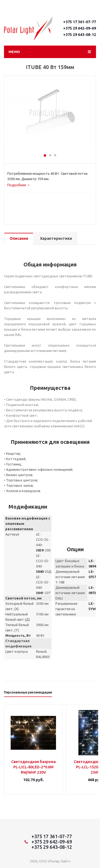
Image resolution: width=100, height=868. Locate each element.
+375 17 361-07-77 (80, 22)
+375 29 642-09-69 (80, 28)
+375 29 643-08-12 (80, 35)
